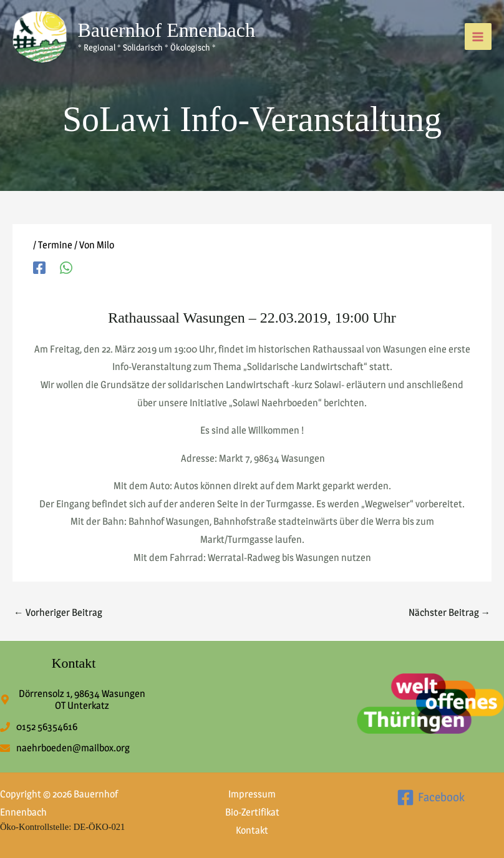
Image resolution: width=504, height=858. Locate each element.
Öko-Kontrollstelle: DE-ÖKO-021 (62, 827)
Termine (55, 245)
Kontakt (252, 830)
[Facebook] (39, 267)
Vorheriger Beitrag (58, 612)
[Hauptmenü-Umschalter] (478, 37)
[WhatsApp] (66, 267)
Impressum (252, 794)
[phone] (39, 727)
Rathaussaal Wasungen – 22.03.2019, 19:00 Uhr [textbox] (252, 318)
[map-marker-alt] (74, 700)
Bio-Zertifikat (252, 812)
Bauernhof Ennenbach (167, 30)
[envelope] (65, 748)
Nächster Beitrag (450, 612)
